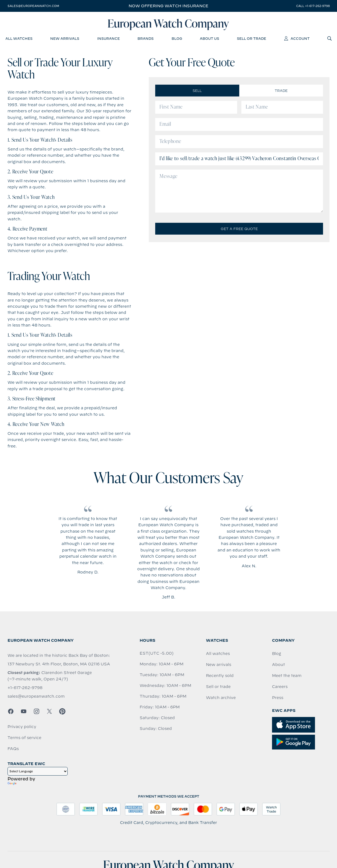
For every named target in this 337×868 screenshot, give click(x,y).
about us (209, 39)
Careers (280, 687)
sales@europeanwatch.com (33, 6)
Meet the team (287, 676)
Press (278, 698)
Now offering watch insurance (168, 6)
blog (177, 39)
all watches (19, 39)
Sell (197, 91)
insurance (108, 39)
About (278, 665)
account (297, 39)
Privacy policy (22, 727)
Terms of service (24, 738)
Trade (281, 91)
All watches (218, 654)
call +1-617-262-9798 (313, 6)
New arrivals (219, 665)
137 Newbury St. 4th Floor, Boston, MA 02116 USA (59, 665)
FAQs (13, 749)
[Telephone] (239, 142)
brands (146, 39)
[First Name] (196, 108)
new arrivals (65, 39)
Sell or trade (218, 687)
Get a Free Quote (239, 229)
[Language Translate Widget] (38, 772)
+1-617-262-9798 (25, 688)
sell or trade (251, 39)
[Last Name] (282, 108)
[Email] (239, 125)
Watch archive (221, 698)
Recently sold (220, 676)
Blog (277, 654)
